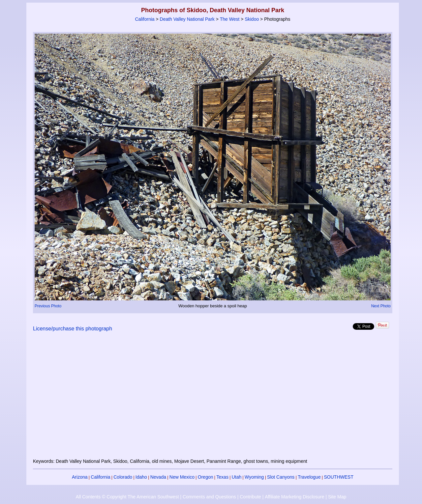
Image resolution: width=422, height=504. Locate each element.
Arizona (80, 477)
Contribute (250, 497)
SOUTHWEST (339, 477)
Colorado (123, 477)
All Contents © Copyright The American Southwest (127, 497)
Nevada (158, 477)
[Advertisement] (213, 399)
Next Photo (381, 306)
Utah (237, 477)
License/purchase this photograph (73, 329)
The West (230, 19)
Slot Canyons (281, 477)
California (145, 19)
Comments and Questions (209, 497)
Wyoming (254, 477)
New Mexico (182, 477)
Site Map (337, 497)
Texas (222, 477)
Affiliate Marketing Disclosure (294, 497)
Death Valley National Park (187, 19)
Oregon (206, 477)
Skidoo (252, 19)
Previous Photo (48, 306)
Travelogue (309, 477)
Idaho (141, 477)
